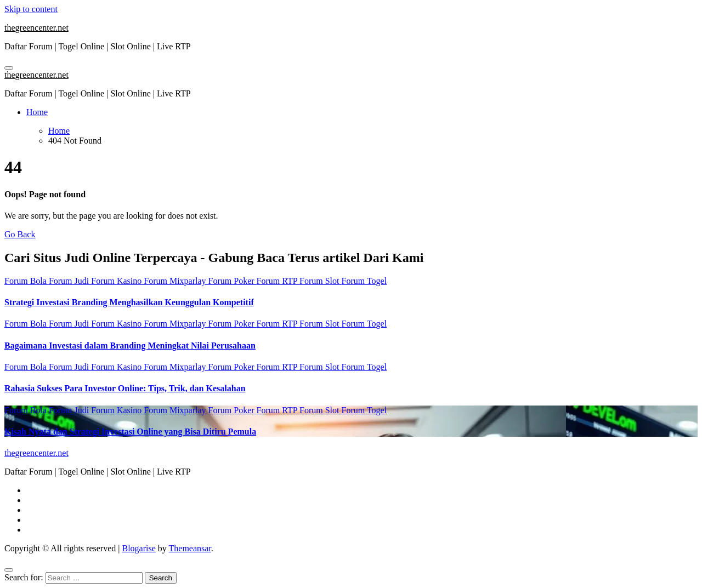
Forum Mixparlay (176, 281)
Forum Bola (27, 281)
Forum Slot (320, 281)
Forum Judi (70, 281)
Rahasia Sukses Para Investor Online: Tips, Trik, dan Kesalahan (125, 388)
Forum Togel (364, 281)
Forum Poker (233, 281)
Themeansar (190, 548)
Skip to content (31, 9)
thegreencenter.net (36, 28)
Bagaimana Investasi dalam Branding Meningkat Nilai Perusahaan (130, 346)
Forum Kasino (117, 281)
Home (37, 112)
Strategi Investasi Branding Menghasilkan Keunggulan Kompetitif (129, 302)
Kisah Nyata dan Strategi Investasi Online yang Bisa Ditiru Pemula (130, 432)
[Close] (9, 570)
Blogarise (138, 548)
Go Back (20, 234)
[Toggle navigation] (9, 68)
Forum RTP (278, 281)
